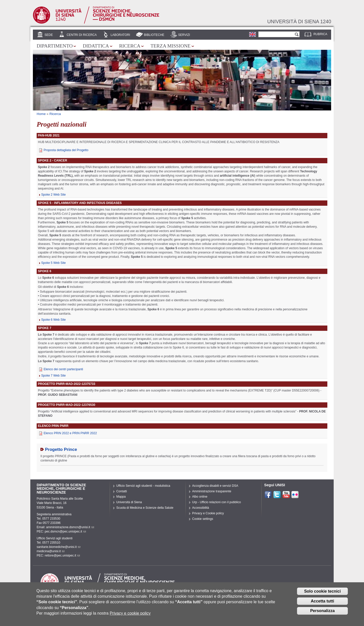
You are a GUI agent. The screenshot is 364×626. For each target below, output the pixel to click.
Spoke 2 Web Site (53, 195)
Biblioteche (154, 35)
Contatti (122, 491)
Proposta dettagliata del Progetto (66, 150)
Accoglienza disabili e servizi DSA (215, 486)
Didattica (96, 46)
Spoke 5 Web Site (53, 263)
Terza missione (170, 46)
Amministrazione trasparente (212, 491)
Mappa (121, 497)
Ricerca (130, 46)
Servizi (184, 35)
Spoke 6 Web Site (53, 320)
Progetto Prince (61, 449)
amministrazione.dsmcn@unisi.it (70, 527)
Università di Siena (129, 502)
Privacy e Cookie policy (208, 513)
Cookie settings (203, 519)
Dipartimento (55, 46)
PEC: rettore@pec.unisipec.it (58, 555)
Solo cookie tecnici (322, 594)
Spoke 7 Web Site (53, 376)
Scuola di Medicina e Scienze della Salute (145, 508)
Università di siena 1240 (299, 21)
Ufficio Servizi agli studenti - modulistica (143, 486)
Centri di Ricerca (82, 35)
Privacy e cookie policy (130, 616)
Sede (49, 35)
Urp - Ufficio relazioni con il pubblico (217, 502)
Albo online (200, 497)
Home (41, 114)
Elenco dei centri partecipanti (63, 369)
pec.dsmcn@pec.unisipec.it (65, 531)
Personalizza (322, 614)
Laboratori (120, 35)
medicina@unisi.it (51, 551)
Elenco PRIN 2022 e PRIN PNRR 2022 (70, 433)
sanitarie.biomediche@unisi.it (59, 547)
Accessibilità (201, 508)
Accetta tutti (322, 604)
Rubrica (320, 34)
